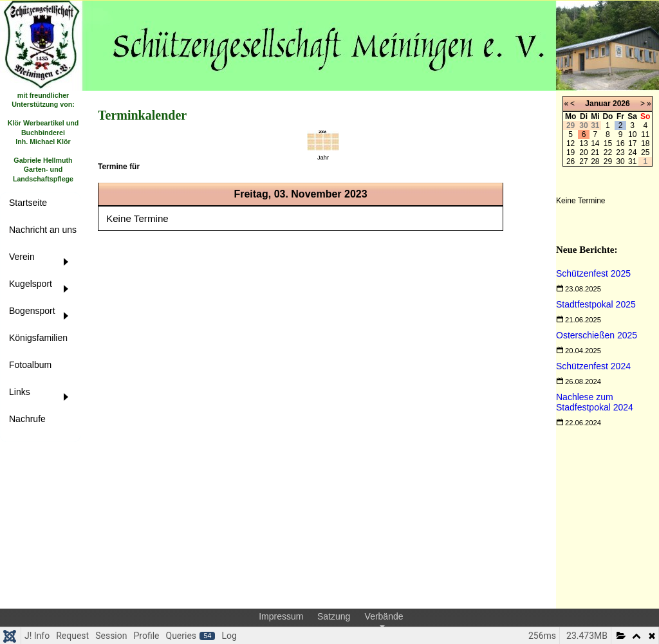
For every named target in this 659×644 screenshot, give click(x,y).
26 (571, 161)
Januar (598, 104)
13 (583, 143)
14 (595, 143)
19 (571, 152)
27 (583, 161)
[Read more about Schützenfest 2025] (593, 273)
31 (632, 161)
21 (595, 152)
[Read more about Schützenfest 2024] (593, 366)
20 (583, 152)
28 (595, 161)
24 (632, 152)
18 (645, 143)
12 (571, 143)
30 (620, 161)
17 (632, 143)
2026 (621, 104)
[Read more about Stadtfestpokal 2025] (596, 304)
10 (632, 134)
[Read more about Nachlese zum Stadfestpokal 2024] (595, 402)
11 (645, 134)
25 (645, 152)
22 (608, 152)
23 (620, 152)
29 (608, 161)
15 (608, 143)
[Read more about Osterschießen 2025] (597, 335)
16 (620, 143)
